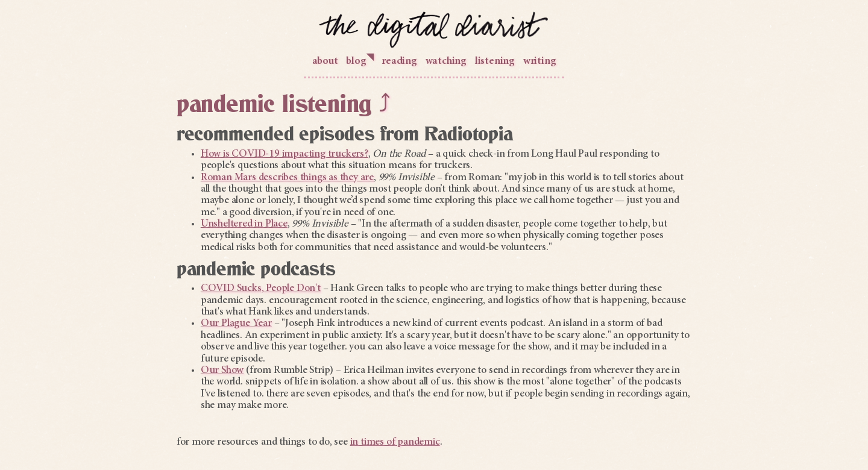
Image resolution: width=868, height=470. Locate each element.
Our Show (222, 371)
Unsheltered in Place (244, 224)
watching (446, 61)
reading (399, 61)
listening (495, 61)
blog (360, 60)
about (325, 61)
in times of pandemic (395, 442)
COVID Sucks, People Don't (261, 289)
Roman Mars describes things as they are (287, 178)
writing (540, 61)
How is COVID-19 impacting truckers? (285, 154)
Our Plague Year (236, 324)
